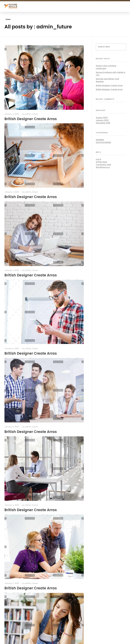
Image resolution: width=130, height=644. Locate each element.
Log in (99, 159)
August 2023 (102, 118)
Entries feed (101, 162)
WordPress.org (103, 167)
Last (22, 468)
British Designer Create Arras (109, 85)
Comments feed (103, 165)
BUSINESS (100, 140)
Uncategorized (103, 142)
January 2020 (102, 120)
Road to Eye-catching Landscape (106, 67)
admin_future (31, 82)
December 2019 (103, 123)
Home (8, 19)
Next (16, 468)
